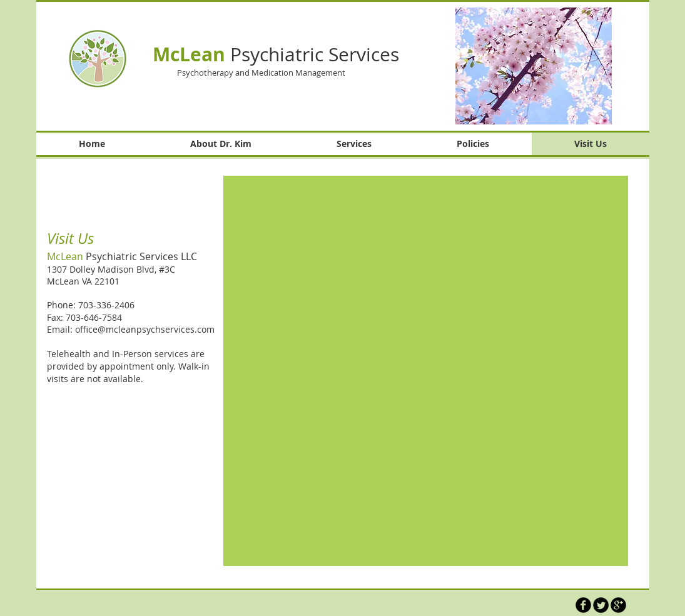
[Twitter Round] (601, 605)
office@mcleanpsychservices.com (145, 329)
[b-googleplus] (618, 605)
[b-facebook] (583, 605)
